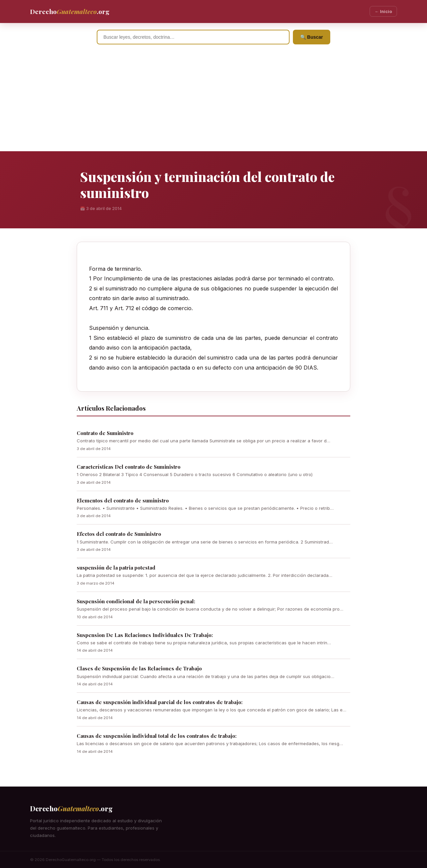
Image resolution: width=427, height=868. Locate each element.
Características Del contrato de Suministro (129, 467)
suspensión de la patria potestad (116, 568)
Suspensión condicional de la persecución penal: (136, 601)
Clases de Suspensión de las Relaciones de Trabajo (139, 668)
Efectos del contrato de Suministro (119, 534)
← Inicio (383, 11)
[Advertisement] (213, 101)
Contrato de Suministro (105, 433)
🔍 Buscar (312, 37)
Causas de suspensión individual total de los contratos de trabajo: (157, 736)
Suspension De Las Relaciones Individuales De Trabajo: (145, 635)
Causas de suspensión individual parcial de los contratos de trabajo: (160, 702)
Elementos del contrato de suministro (123, 500)
